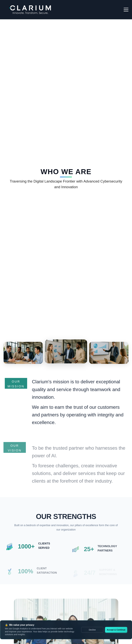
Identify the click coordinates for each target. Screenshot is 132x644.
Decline (92, 630)
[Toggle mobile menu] (126, 10)
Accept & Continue (116, 630)
